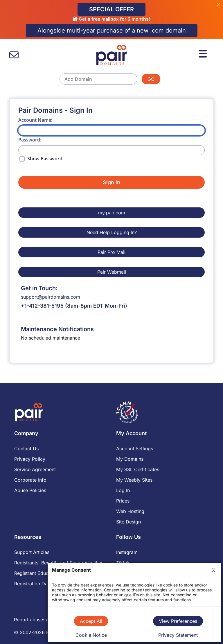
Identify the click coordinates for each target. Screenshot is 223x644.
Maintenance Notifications (57, 329)
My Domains (130, 459)
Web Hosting (130, 511)
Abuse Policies (30, 490)
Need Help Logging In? (112, 232)
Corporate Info (30, 480)
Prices (123, 501)
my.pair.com (112, 213)
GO (151, 79)
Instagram (127, 552)
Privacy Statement (178, 635)
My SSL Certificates (138, 469)
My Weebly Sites (134, 480)
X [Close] (214, 570)
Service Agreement (35, 469)
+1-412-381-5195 (42, 306)
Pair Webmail (112, 272)
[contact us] (14, 55)
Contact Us (26, 449)
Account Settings (135, 449)
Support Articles (32, 552)
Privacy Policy (30, 459)
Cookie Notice (91, 635)
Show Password (45, 159)
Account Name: (35, 120)
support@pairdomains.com (51, 297)
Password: (30, 140)
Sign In (111, 182)
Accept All (91, 621)
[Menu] (204, 53)
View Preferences (178, 621)
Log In (123, 490)
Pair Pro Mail (111, 252)
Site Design (128, 522)
